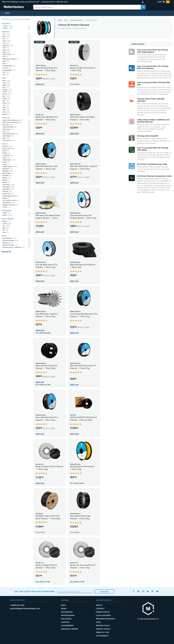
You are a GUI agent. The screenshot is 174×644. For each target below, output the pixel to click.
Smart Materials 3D (10, 196)
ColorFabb (8, 155)
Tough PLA (8, 46)
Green (7, 94)
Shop (64, 605)
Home (60, 20)
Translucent (9, 141)
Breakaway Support (10, 59)
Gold (6, 110)
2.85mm (7, 28)
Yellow (7, 92)
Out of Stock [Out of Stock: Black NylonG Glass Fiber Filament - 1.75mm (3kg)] (75, 532)
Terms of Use (102, 632)
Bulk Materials (9, 238)
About (99, 605)
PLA (6, 34)
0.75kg (7, 224)
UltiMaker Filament (11, 205)
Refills (7, 213)
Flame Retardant (9, 127)
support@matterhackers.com (25, 609)
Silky (6, 138)
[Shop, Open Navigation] (6, 13)
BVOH (6, 61)
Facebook (134, 591)
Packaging (7, 211)
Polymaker (8, 189)
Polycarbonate (9, 66)
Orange (7, 90)
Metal (6, 52)
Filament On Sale (10, 245)
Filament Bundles (11, 241)
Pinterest (152, 591)
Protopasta (8, 187)
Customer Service (48, 2)
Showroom (67, 612)
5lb (5, 230)
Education (66, 619)
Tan (5, 105)
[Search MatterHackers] (143, 7)
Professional (68, 615)
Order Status (103, 612)
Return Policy (103, 626)
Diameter (6, 24)
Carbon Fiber (8, 55)
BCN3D (6, 153)
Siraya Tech (8, 194)
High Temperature (10, 134)
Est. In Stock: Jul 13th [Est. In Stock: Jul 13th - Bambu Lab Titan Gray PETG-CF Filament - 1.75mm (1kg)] (77, 582)
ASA (6, 48)
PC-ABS (6, 68)
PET (6, 39)
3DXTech (7, 146)
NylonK (6, 180)
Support (65, 622)
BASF (6, 151)
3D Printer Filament (76, 20)
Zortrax (7, 207)
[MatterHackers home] (14, 7)
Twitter (138, 591)
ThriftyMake (9, 203)
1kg (6, 226)
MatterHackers (10, 167)
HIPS (5, 63)
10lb (6, 233)
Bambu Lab (8, 149)
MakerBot (7, 171)
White (7, 85)
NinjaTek (7, 176)
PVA (5, 57)
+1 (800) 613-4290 (61, 2)
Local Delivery (103, 615)
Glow (6, 132)
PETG (7, 41)
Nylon (6, 50)
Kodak (6, 162)
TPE (6, 75)
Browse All (6, 251)
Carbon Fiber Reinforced (12, 120)
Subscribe (104, 592)
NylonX (6, 182)
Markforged (8, 173)
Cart (163, 2)
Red (6, 87)
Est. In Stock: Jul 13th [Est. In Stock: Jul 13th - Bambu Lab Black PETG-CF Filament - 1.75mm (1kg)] (43, 582)
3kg (5, 228)
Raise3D (7, 191)
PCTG (6, 43)
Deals (4, 236)
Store (66, 20)
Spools (7, 215)
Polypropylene (9, 70)
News (64, 609)
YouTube (157, 591)
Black (7, 81)
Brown (6, 103)
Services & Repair (69, 629)
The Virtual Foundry (11, 200)
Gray (6, 83)
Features (6, 118)
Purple (6, 99)
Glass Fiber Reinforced (12, 123)
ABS (6, 36)
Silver (6, 112)
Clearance (8, 243)
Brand (5, 144)
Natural (7, 114)
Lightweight (8, 136)
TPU (6, 72)
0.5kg (6, 221)
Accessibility (102, 636)
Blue (6, 96)
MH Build (8, 169)
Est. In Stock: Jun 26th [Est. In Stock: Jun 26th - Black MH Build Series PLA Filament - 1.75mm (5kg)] (43, 385)
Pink (6, 101)
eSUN (6, 158)
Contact (100, 609)
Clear (6, 108)
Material (5, 32)
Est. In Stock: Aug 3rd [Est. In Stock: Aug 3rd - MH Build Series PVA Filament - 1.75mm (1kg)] (77, 483)
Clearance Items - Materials (14, 247)
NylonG (7, 178)
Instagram (143, 591)
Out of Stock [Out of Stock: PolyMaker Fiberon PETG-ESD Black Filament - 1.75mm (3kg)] (40, 532)
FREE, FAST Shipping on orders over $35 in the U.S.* (21, 2)
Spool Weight (8, 219)
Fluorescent (8, 129)
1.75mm (8, 26)
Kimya (6, 164)
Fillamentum (9, 160)
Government (67, 626)
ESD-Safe (7, 125)
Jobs (98, 622)
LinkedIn (148, 591)
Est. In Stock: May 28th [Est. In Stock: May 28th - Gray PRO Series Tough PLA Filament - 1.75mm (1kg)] (43, 333)
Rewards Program (105, 619)
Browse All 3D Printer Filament (16, 19)
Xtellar (6, 198)
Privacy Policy (103, 629)
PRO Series (8, 185)
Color (4, 78)
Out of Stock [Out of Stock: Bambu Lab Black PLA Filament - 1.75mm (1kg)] (75, 84)
